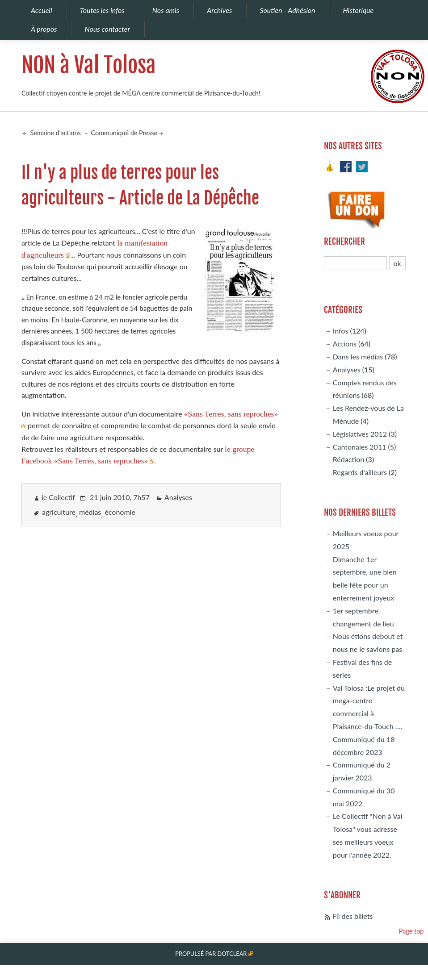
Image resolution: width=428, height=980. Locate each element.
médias (90, 512)
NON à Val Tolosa (89, 65)
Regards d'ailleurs (360, 472)
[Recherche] (356, 263)
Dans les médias (358, 357)
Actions (345, 344)
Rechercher (344, 242)
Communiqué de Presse (124, 133)
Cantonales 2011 (359, 447)
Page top (411, 931)
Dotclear (232, 954)
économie (120, 512)
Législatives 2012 (360, 434)
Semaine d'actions (55, 133)
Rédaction (348, 459)
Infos (341, 331)
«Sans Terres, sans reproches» (231, 414)
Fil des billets (353, 916)
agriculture (59, 512)
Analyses (178, 497)
